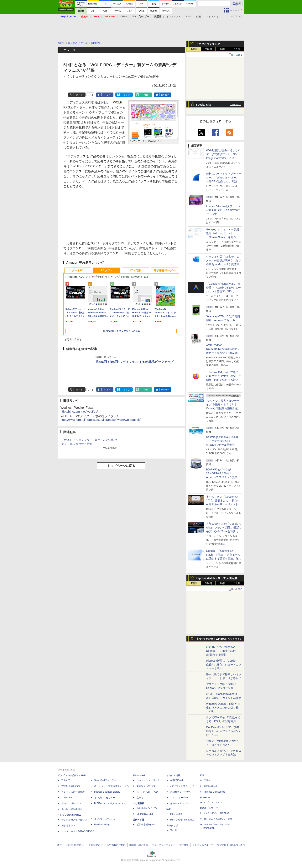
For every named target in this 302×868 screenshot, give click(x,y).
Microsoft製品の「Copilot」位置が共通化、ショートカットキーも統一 (224, 665)
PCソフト (107, 270)
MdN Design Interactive (182, 820)
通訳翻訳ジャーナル (181, 792)
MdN (169, 809)
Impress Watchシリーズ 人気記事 (217, 578)
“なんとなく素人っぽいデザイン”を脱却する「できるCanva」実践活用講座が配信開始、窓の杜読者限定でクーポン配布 (224, 408)
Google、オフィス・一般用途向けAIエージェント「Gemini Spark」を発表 (223, 233)
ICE (202, 775)
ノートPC (78, 270)
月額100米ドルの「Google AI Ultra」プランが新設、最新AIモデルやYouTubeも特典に (224, 528)
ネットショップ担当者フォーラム (112, 786)
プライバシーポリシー (164, 845)
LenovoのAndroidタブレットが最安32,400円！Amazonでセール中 (223, 210)
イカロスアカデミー (181, 803)
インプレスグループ (203, 845)
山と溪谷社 (138, 803)
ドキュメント (174, 17)
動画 (198, 17)
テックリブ (172, 825)
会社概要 (184, 845)
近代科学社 (138, 820)
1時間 (194, 49)
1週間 (223, 49)
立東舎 (140, 798)
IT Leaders (67, 798)
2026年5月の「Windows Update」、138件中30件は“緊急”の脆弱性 (221, 651)
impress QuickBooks (214, 792)
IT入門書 (136, 270)
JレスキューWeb (179, 798)
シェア (107, 95)
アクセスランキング (208, 44)
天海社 (207, 780)
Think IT (66, 780)
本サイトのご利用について (71, 845)
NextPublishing (102, 825)
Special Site (203, 105)
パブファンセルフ (213, 802)
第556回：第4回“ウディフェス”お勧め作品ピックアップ (134, 362)
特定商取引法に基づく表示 (231, 845)
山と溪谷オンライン (147, 808)
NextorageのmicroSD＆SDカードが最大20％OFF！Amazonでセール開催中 (223, 441)
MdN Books (176, 814)
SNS (188, 17)
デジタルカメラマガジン (74, 820)
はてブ (127, 95)
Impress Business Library (107, 792)
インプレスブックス (105, 819)
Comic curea (210, 786)
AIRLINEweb (177, 780)
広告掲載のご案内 (116, 845)
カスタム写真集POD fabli (218, 819)
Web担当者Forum (71, 786)
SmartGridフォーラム (105, 780)
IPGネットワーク (209, 808)
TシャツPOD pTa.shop (216, 813)
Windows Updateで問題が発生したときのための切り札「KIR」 (223, 708)
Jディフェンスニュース (182, 786)
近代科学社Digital (146, 825)
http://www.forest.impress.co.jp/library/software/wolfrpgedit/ (101, 420)
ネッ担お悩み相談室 (72, 809)
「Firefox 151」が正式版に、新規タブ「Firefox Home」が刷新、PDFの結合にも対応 (224, 376)
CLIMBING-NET (145, 814)
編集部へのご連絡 (139, 845)
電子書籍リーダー (164, 270)
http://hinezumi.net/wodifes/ (79, 411)
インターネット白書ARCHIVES (78, 831)
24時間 (208, 49)
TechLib (174, 830)
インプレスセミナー (105, 798)
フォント (211, 17)
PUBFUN (205, 798)
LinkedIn (165, 95)
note (146, 95)
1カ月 (237, 49)
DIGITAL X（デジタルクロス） (110, 803)
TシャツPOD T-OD (147, 792)
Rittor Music (139, 775)
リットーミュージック (148, 780)
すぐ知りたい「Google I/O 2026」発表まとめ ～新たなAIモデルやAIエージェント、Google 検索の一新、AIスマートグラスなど (223, 504)
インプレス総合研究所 (73, 792)
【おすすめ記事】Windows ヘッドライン (219, 639)
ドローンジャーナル (72, 803)
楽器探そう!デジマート (148, 786)
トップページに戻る (121, 466)
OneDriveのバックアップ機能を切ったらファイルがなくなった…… (224, 731)
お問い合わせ (96, 845)
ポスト (79, 95)
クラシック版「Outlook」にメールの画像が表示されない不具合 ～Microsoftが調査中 (224, 260)
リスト (91, 95)
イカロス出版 (173, 775)
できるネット (68, 825)
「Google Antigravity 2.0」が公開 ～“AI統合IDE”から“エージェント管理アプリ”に (223, 288)
